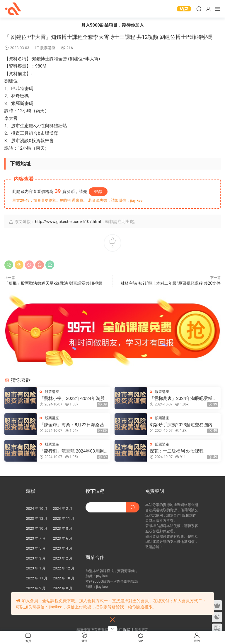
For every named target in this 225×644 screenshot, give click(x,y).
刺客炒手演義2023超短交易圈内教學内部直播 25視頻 (183, 425)
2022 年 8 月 (63, 588)
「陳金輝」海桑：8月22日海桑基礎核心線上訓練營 (72, 425)
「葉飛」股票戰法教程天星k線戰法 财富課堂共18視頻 (53, 283)
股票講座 (48, 48)
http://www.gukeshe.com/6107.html (68, 222)
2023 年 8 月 (63, 529)
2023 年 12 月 (37, 519)
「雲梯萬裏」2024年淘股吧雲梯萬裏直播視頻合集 (183, 399)
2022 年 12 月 (64, 568)
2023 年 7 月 (36, 538)
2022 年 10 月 (64, 578)
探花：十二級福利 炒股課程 (177, 451)
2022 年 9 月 (36, 588)
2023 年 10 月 (37, 529)
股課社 (13, 9)
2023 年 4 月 (63, 548)
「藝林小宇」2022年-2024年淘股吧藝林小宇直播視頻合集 (72, 399)
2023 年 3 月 (36, 558)
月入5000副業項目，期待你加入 (112, 25)
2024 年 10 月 (37, 509)
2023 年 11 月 (64, 519)
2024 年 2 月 (63, 509)
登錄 (98, 191)
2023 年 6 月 (63, 538)
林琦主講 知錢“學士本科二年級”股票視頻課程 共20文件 (171, 283)
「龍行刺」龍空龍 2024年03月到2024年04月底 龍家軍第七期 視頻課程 (72, 451)
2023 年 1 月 (36, 568)
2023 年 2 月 (63, 558)
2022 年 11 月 (37, 578)
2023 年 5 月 (36, 548)
